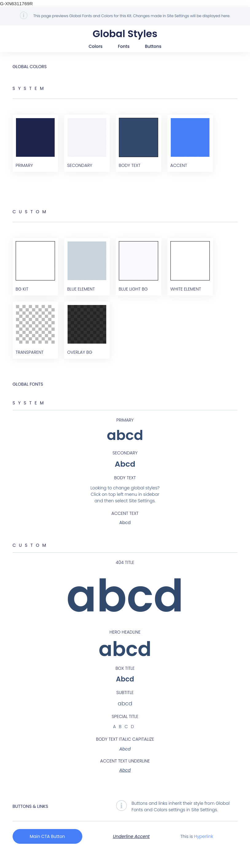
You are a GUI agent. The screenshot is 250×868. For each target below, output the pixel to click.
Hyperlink (204, 849)
